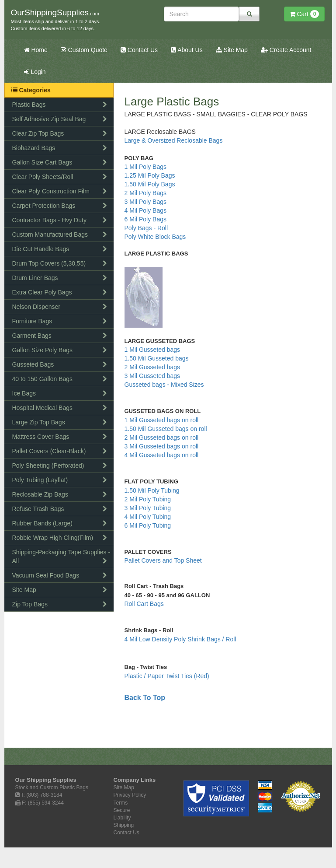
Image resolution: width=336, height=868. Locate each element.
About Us (187, 50)
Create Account (286, 50)
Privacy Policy (130, 795)
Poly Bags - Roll (146, 228)
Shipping (124, 825)
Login (35, 72)
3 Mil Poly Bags (145, 202)
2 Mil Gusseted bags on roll (163, 437)
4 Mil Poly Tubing (148, 517)
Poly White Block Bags (155, 237)
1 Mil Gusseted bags (153, 350)
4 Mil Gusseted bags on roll (163, 455)
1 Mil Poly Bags (145, 167)
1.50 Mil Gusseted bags (158, 358)
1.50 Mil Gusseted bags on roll (167, 429)
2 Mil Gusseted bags (153, 367)
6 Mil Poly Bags (145, 219)
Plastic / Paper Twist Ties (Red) (167, 676)
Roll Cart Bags (144, 604)
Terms (121, 803)
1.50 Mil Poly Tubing (152, 490)
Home (36, 50)
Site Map (232, 50)
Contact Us (139, 50)
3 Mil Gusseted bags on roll (163, 446)
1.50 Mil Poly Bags (150, 184)
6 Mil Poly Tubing (148, 525)
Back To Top (145, 698)
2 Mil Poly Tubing (149, 499)
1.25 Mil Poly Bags (150, 175)
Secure (122, 810)
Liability (122, 818)
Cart (305, 14)
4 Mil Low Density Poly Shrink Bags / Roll (180, 639)
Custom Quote (84, 50)
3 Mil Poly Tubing (149, 508)
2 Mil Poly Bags (145, 193)
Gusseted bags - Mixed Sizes (164, 385)
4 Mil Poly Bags (145, 210)
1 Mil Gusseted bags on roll (163, 420)
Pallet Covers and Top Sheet (163, 560)
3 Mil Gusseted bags (153, 376)
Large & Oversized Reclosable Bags (174, 140)
